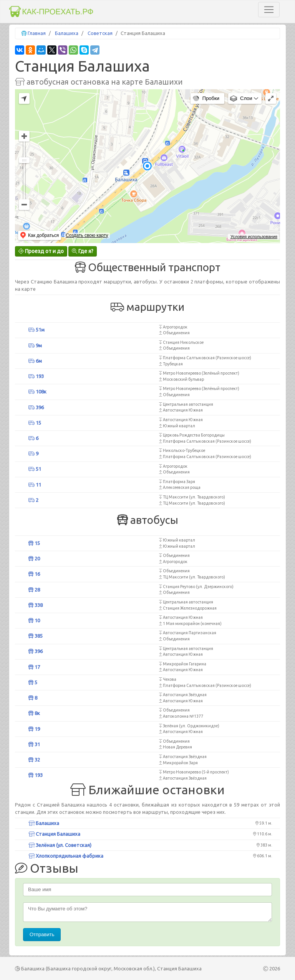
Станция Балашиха (54, 834)
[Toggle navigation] (269, 10)
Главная (37, 33)
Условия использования (254, 237)
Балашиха (67, 33)
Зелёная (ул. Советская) (60, 845)
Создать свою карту (87, 235)
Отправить (42, 934)
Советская (100, 33)
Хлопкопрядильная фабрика (66, 856)
